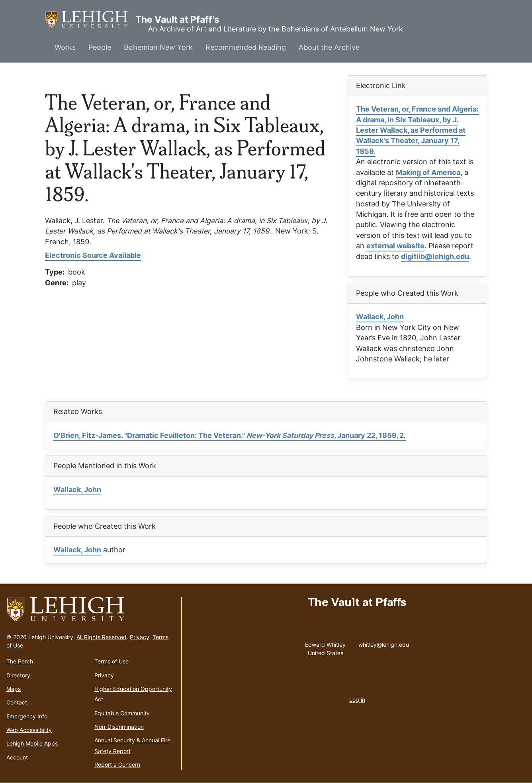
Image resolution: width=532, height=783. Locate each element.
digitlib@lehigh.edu (435, 256)
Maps (14, 689)
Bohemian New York (158, 47)
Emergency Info (27, 716)
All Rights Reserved (102, 637)
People (100, 47)
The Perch (20, 661)
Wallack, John (380, 317)
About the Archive (329, 47)
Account (17, 757)
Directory (18, 675)
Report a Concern (117, 764)
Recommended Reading (246, 47)
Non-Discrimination (119, 727)
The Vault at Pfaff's (90, 20)
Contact (17, 702)
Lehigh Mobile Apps (32, 743)
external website (395, 246)
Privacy (140, 637)
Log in (357, 700)
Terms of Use (111, 661)
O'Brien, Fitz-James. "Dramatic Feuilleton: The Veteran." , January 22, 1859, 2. (230, 435)
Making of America (428, 172)
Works (65, 47)
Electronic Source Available (93, 255)
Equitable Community (122, 713)
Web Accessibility (29, 730)
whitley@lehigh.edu (384, 643)
